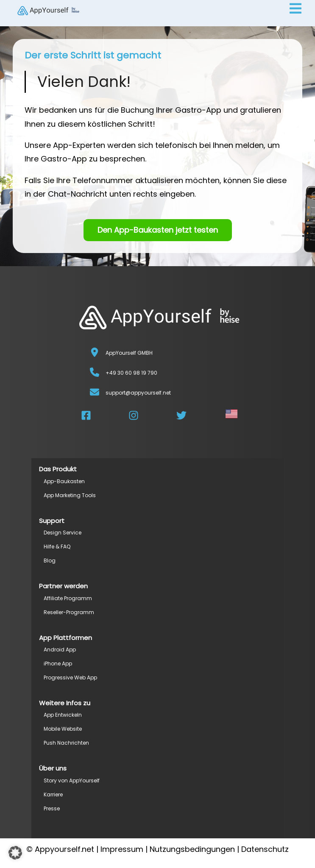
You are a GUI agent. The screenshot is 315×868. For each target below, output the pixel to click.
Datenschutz (265, 849)
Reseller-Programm (69, 612)
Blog (50, 561)
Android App (60, 650)
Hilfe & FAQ (57, 547)
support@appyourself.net (138, 393)
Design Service (63, 533)
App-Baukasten (64, 481)
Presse (52, 808)
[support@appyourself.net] (95, 392)
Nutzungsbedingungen (192, 849)
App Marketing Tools (70, 495)
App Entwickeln (63, 715)
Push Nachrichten (66, 743)
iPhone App (58, 664)
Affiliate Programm (68, 598)
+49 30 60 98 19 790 (131, 373)
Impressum (122, 849)
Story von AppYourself (72, 780)
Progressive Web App (70, 677)
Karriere (53, 794)
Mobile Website (63, 729)
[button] (15, 853)
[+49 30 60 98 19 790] (95, 372)
